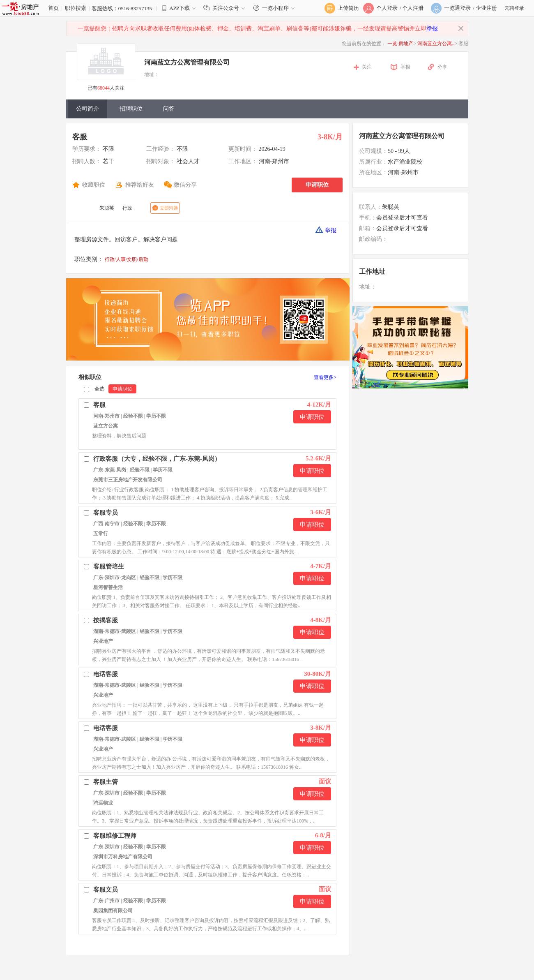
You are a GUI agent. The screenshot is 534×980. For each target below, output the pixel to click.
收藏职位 (94, 185)
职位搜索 (76, 8)
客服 (80, 137)
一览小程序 (275, 8)
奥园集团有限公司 (113, 911)
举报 (432, 29)
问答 (169, 109)
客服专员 (106, 513)
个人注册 (413, 8)
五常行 (101, 534)
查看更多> (325, 377)
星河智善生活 (108, 587)
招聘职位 (131, 109)
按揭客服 (106, 620)
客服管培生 (109, 566)
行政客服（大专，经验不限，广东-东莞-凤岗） (157, 459)
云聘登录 (514, 8)
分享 (442, 67)
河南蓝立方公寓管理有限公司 (187, 62)
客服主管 (106, 782)
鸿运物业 (103, 803)
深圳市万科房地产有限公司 (123, 857)
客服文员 (106, 890)
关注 (367, 67)
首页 (53, 8)
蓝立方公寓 (106, 426)
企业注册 (486, 8)
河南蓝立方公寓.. (436, 44)
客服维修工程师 (115, 836)
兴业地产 (103, 641)
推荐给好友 (140, 185)
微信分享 (185, 185)
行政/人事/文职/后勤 (127, 259)
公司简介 (87, 109)
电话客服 (106, 674)
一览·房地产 (400, 44)
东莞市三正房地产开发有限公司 (128, 480)
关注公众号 (226, 8)
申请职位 (317, 185)
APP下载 (180, 8)
